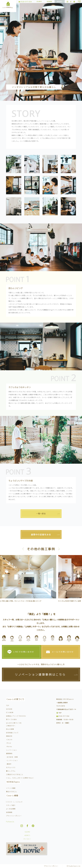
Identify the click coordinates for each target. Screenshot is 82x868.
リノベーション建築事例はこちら (40, 675)
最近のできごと (12, 792)
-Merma (9, 747)
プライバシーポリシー (14, 816)
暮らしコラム (11, 771)
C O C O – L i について (14, 802)
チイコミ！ (27, 839)
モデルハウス (11, 767)
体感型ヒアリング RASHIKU (16, 716)
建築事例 (9, 753)
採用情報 (49, 1)
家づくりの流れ (12, 719)
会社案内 (39, 1)
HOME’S (27, 835)
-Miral (9, 743)
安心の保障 (10, 729)
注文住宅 (9, 709)
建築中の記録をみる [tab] (41, 535)
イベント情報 (11, 788)
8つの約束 (10, 712)
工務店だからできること (15, 774)
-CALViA (9, 740)
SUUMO (27, 832)
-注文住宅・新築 (12, 757)
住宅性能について (12, 733)
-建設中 (9, 764)
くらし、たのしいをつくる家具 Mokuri (20, 778)
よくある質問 (11, 809)
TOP (8, 706)
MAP (59, 713)
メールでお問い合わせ (63, 652)
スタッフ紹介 (11, 805)
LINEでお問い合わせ (24, 652)
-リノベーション (12, 760)
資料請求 (60, 1)
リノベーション (12, 750)
